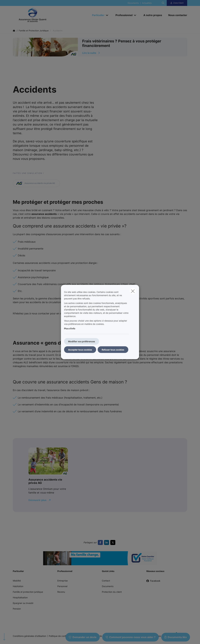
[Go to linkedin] (107, 542)
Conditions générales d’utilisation (29, 636)
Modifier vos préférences (82, 341)
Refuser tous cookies (113, 350)
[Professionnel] (123, 15)
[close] (133, 291)
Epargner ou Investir (23, 603)
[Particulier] (97, 15)
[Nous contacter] (176, 15)
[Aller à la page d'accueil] (44, 15)
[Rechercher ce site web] (163, 3)
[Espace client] (177, 3)
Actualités (147, 3)
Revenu (61, 592)
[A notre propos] (153, 15)
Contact (106, 581)
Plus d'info (70, 328)
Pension (17, 609)
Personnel (62, 586)
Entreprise (62, 581)
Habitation (18, 586)
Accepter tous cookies (80, 350)
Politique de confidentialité (62, 636)
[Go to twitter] (113, 542)
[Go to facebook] (101, 542)
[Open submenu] (107, 15)
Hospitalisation (20, 597)
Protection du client (112, 592)
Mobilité (17, 581)
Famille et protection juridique (28, 592)
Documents (133, 3)
